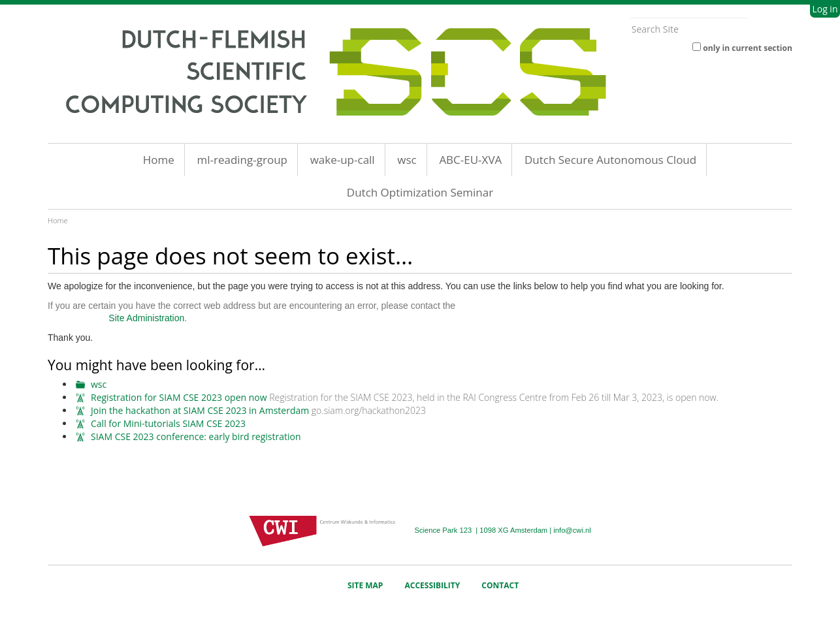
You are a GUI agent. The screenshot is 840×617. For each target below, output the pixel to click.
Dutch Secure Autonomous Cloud (610, 160)
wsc (407, 160)
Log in (825, 9)
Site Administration (146, 318)
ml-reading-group (242, 160)
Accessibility (433, 585)
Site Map (365, 585)
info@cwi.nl (572, 530)
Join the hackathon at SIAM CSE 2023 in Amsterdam (200, 410)
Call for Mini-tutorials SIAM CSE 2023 (168, 423)
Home (159, 160)
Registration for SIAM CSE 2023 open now (179, 397)
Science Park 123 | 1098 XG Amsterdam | (484, 530)
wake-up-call (343, 160)
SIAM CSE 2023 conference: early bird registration (196, 436)
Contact (500, 585)
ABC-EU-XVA (470, 160)
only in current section (748, 48)
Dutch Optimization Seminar (420, 192)
